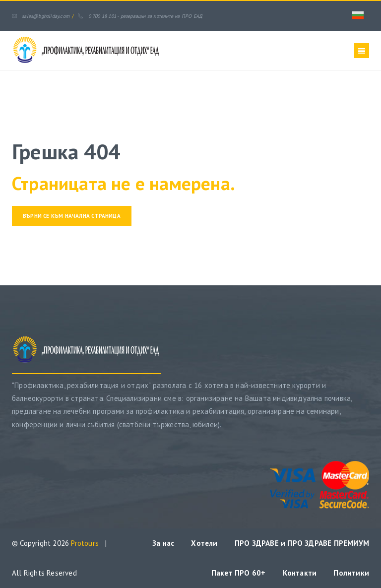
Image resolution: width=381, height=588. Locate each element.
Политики (351, 573)
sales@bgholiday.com (41, 16)
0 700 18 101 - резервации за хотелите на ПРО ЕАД (140, 16)
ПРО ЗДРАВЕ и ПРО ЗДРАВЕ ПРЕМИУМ (302, 543)
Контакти (300, 573)
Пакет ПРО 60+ (239, 573)
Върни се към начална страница (72, 216)
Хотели (204, 543)
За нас (163, 543)
